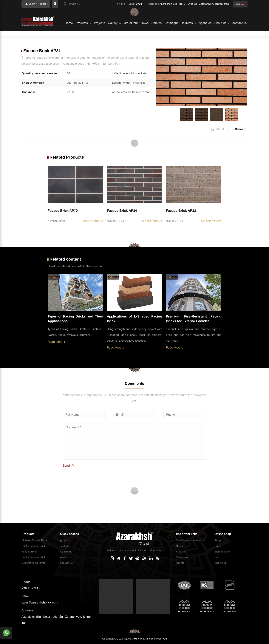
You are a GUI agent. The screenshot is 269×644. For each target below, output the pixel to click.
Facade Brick (29, 552)
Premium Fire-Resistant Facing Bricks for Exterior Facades (194, 319)
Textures (187, 15)
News (145, 15)
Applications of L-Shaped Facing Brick (135, 319)
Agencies (205, 15)
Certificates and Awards (190, 540)
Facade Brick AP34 (122, 211)
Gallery (113, 15)
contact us (239, 15)
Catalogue (172, 15)
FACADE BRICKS (152, 221)
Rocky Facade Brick (34, 557)
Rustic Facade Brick (34, 546)
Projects (99, 15)
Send (66, 465)
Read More (56, 342)
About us (220, 15)
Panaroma (182, 557)
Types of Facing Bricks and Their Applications (75, 319)
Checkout (220, 563)
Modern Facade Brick (34, 540)
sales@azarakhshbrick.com (40, 602)
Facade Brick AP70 (63, 211)
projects (65, 540)
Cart (217, 557)
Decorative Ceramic (33, 563)
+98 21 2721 (30, 588)
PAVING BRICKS (93, 221)
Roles (218, 546)
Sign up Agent (223, 552)
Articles (157, 15)
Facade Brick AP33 (181, 211)
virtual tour (131, 15)
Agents (180, 563)
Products (82, 15)
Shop (218, 540)
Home (69, 15)
